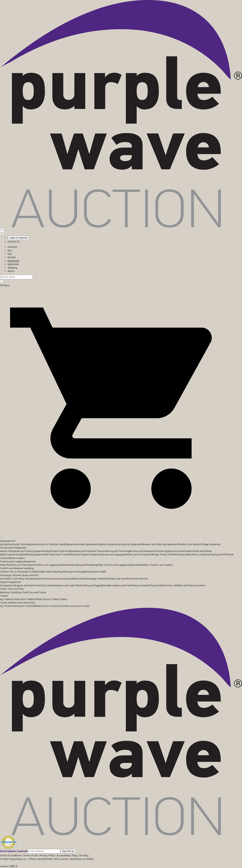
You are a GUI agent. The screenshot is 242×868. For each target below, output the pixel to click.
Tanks (161, 585)
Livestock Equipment (130, 544)
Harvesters (75, 544)
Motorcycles (79, 579)
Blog (74, 855)
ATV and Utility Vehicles (21, 579)
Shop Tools (22, 592)
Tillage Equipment (211, 544)
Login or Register (18, 238)
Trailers (4, 596)
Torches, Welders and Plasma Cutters (185, 585)
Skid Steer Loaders (197, 554)
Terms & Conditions (11, 855)
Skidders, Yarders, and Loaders (156, 565)
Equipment (13, 261)
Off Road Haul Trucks (57, 554)
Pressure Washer (141, 585)
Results (12, 257)
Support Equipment (10, 582)
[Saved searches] (2, 232)
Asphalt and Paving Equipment (28, 551)
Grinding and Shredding (85, 565)
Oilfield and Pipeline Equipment (85, 554)
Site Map (84, 855)
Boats (69, 579)
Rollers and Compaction (139, 554)
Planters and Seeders (190, 544)
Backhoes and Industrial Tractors (88, 551)
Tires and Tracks (37, 592)
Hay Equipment (89, 544)
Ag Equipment (8, 541)
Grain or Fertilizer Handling (54, 544)
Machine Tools (8, 592)
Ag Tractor (21, 544)
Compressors (7, 585)
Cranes (180, 551)
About (11, 271)
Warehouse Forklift (96, 572)
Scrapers (182, 554)
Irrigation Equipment (108, 544)
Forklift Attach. (45, 572)
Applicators (33, 544)
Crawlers (189, 551)
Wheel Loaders (17, 558)
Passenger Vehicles (96, 579)
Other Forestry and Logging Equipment (118, 565)
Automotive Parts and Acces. (50, 579)
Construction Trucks (22, 606)
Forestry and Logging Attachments (53, 565)
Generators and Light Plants (67, 585)
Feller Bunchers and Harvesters (17, 565)
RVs (128, 579)
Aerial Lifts (6, 551)
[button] (121, 528)
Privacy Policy (47, 855)
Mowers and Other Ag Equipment (160, 544)
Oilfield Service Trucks (45, 606)
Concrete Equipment (165, 551)
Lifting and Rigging (92, 585)
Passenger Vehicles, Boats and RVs (19, 575)
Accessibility (63, 855)
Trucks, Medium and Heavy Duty (17, 603)
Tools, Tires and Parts (12, 589)
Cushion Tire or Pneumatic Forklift (19, 572)
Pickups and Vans (117, 579)
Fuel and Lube (44, 585)
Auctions (12, 247)
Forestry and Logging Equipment (18, 561)
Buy (10, 250)
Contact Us (14, 242)
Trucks (86, 606)
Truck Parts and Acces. (70, 606)
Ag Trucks (5, 606)
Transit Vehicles (139, 579)
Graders (21, 554)
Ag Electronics (8, 544)
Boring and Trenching (118, 551)
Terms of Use (31, 855)
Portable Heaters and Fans (117, 585)
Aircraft (4, 579)
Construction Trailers (23, 599)
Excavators (11, 554)
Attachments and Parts (58, 551)
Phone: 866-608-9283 (41, 859)
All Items (5, 285)
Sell (10, 254)
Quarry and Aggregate (114, 554)
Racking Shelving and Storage (69, 572)
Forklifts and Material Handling (17, 568)
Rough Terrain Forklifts (165, 554)
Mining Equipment (35, 554)
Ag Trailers (6, 599)
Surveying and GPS (217, 554)
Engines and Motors (26, 585)
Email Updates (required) (14, 851)
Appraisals (13, 264)
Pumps (154, 585)
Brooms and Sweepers (142, 551)
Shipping (12, 268)
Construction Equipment (13, 548)
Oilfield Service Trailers (47, 599)
